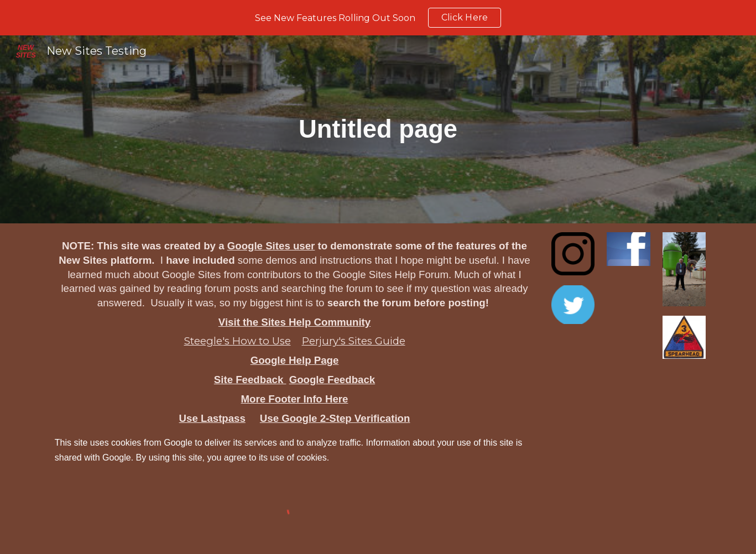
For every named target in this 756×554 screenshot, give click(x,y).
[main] (378, 129)
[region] (378, 18)
